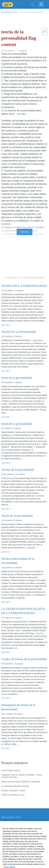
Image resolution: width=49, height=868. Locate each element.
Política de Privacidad (11, 830)
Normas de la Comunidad (13, 837)
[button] (45, 39)
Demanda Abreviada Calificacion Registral (21, 782)
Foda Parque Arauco (11, 770)
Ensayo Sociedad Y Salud (13, 790)
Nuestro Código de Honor (13, 841)
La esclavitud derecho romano (15, 786)
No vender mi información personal (17, 845)
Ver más (25, 232)
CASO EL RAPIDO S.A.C (13, 795)
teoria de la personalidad (32, 12)
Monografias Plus (9, 12)
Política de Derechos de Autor (15, 834)
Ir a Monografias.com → (13, 852)
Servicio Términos (10, 826)
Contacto (5, 823)
